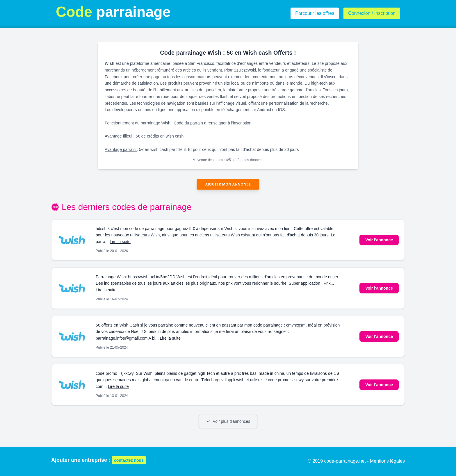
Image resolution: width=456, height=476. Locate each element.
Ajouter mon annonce (228, 184)
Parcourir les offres (315, 13)
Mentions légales (387, 461)
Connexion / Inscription (372, 13)
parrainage (113, 12)
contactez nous (129, 460)
